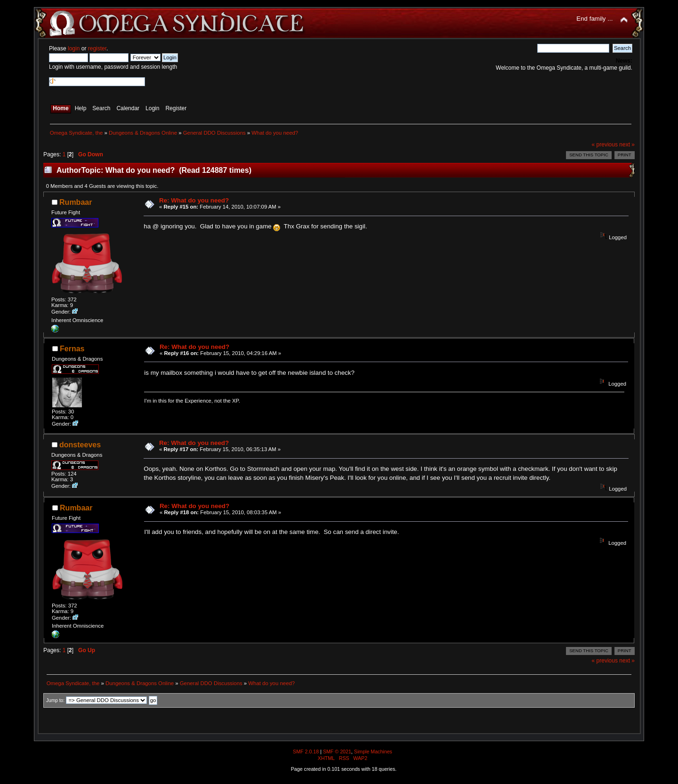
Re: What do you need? (194, 200)
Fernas (72, 349)
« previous (605, 145)
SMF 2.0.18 (306, 752)
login (74, 48)
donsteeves (80, 445)
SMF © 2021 (337, 752)
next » (627, 145)
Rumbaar (76, 202)
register (97, 48)
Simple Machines (373, 752)
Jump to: (55, 700)
